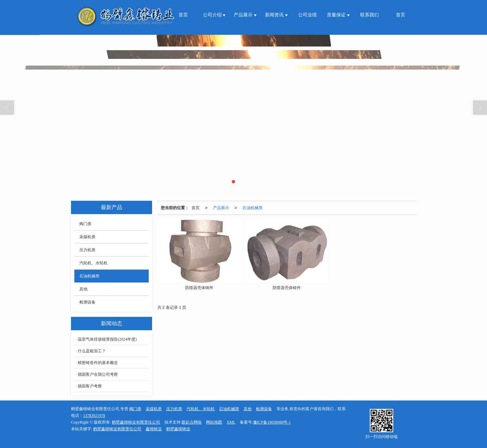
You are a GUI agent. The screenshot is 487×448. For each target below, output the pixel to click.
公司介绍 (213, 15)
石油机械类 (253, 208)
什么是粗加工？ (92, 351)
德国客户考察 (90, 386)
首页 (183, 15)
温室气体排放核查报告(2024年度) (107, 339)
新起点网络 (192, 422)
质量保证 (337, 15)
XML (231, 422)
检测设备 (87, 302)
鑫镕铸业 (154, 429)
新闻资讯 (275, 15)
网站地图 (214, 422)
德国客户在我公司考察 (98, 374)
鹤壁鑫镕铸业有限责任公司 (136, 422)
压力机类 (87, 250)
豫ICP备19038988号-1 (272, 422)
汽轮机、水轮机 (93, 263)
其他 (83, 289)
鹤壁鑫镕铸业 (178, 429)
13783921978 (94, 416)
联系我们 (369, 15)
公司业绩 (307, 15)
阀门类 (85, 224)
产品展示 (244, 15)
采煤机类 (87, 237)
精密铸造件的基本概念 (98, 363)
